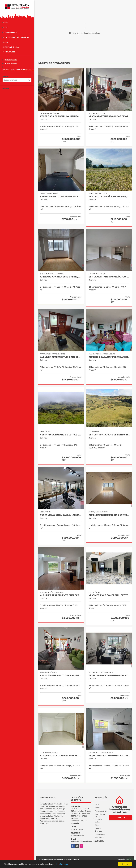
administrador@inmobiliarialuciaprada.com (19, 70)
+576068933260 (11, 60)
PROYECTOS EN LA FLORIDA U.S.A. (16, 37)
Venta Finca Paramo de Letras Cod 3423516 (61, 435)
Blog (6, 42)
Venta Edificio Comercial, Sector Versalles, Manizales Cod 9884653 (109, 595)
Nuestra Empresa (11, 47)
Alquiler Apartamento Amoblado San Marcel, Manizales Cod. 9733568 (109, 675)
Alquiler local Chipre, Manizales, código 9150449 (61, 756)
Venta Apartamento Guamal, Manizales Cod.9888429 (61, 675)
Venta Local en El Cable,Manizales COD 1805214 (61, 515)
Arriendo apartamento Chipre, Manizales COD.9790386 (61, 277)
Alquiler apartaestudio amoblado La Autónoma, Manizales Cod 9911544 (61, 357)
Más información (65, 864)
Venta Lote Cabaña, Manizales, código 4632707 (109, 197)
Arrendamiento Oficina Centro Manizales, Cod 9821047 (109, 515)
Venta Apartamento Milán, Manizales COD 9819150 (109, 277)
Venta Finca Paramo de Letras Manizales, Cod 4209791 (109, 435)
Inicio (6, 23)
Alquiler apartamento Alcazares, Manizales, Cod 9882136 (109, 756)
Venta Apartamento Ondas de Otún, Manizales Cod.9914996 (109, 116)
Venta (6, 28)
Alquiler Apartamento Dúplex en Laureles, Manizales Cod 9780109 (61, 595)
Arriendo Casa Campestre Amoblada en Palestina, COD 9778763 (109, 357)
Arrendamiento (10, 32)
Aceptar (125, 864)
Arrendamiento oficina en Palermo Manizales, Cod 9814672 (61, 197)
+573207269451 (11, 63)
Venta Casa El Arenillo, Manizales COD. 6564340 (61, 116)
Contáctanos (9, 52)
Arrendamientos (101, 811)
